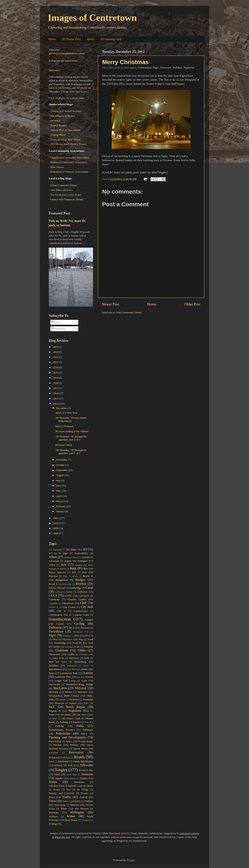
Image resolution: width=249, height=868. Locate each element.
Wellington (77, 812)
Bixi (84, 572)
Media (69, 692)
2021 (56, 362)
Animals (85, 557)
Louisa (72, 681)
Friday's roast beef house (169, 84)
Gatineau (69, 647)
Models (63, 700)
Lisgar (58, 681)
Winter (71, 816)
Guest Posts (58, 658)
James (85, 669)
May (59, 491)
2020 (56, 367)
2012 (56, 404)
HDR (87, 658)
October (61, 465)
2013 (56, 399)
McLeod (81, 688)
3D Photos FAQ (71, 39)
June (59, 486)
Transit (83, 797)
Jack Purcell (73, 669)
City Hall (87, 607)
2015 (56, 388)
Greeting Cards (86, 654)
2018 (56, 378)
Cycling (79, 624)
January (60, 511)
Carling (58, 592)
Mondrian (74, 700)
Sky (91, 770)
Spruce (72, 778)
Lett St (80, 677)
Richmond (54, 758)
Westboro (53, 817)
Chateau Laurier (77, 599)
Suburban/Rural (56, 786)
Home (52, 39)
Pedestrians (63, 734)
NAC (86, 703)
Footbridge (60, 643)
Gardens (56, 647)
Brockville (67, 584)
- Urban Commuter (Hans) (63, 185)
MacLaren (60, 688)
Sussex (57, 790)
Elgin (156, 68)
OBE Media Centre (85, 715)
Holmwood (72, 666)
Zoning (53, 824)
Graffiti (71, 654)
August (60, 475)
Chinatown (68, 603)
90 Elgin (63, 553)
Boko (65, 576)
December (62, 408)
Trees (52, 801)
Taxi (68, 790)
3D (85, 549)
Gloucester (166, 68)
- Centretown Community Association (69, 158)
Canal (89, 588)
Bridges (80, 580)
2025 (56, 347)
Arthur (52, 565)
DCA (72, 628)
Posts (55, 322)
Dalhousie (55, 628)
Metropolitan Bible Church (64, 696)
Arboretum (54, 561)
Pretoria (74, 745)
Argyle (68, 561)
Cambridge (75, 588)
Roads (79, 757)
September (62, 470)
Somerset (87, 774)
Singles (163, 172)
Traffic (67, 797)
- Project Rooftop (58, 125)
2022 (56, 357)
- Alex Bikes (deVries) (61, 190)
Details (126, 833)
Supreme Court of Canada (81, 786)
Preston (58, 745)
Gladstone (62, 650)
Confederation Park (58, 615)
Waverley (54, 812)
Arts (64, 565)
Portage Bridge (86, 741)
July (59, 480)
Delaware (85, 628)
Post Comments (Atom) (129, 312)
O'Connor (66, 715)
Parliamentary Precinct (62, 730)
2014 (56, 393)
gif (78, 647)
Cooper (89, 620)
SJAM (82, 770)
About (90, 39)
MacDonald (54, 684)
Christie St (53, 607)
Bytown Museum (57, 588)
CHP (83, 603)
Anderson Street (71, 557)
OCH (55, 718)
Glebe (82, 650)
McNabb (53, 692)
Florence (67, 639)
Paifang (64, 722)
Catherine (82, 592)
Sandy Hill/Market (83, 761)
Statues (84, 778)
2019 (56, 373)
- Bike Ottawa (56, 167)
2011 (56, 518)
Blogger (131, 860)
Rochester (63, 761)
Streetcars (79, 782)
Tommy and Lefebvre (61, 793)
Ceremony (54, 599)
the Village (83, 790)
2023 (56, 352)
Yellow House (70, 820)
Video (64, 809)
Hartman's (74, 658)
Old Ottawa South (71, 718)
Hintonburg (80, 662)
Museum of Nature (65, 703)
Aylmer (63, 569)
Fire (77, 636)
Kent (51, 673)
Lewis (90, 677)
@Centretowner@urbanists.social (67, 53)
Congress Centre (81, 615)
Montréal (88, 699)
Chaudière (53, 603)
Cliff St (61, 611)
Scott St (71, 765)
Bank (73, 568)
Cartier (69, 592)
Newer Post (111, 304)
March (60, 501)
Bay (86, 569)
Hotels (86, 666)
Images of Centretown (92, 18)
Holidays (178, 68)
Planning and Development (67, 737)
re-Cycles (53, 753)
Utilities (89, 801)
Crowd (60, 624)
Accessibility (81, 553)
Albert (53, 557)
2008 (56, 533)
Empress (67, 636)
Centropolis (84, 596)
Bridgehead (62, 580)
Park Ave (89, 722)
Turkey (66, 801)
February (61, 506)
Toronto (85, 793)
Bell (74, 572)
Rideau (66, 758)
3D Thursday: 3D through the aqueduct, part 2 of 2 (71, 438)
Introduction (55, 669)
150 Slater (71, 549)
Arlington (82, 561)
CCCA (53, 596)
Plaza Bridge (55, 741)
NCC (52, 707)
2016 (56, 383)
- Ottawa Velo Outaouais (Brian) (66, 199)
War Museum (82, 809)
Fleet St (89, 636)
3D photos (82, 88)
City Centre (69, 607)
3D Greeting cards (111, 39)
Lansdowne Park (69, 673)
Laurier (88, 673)
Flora (55, 639)
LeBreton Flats (63, 677)
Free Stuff (88, 643)
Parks (80, 726)
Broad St (53, 584)
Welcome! (54, 70)
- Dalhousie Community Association (68, 162)
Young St (86, 820)
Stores (53, 782)
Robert (52, 761)
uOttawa (76, 801)
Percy (84, 734)
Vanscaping (60, 805)
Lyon (84, 681)
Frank (75, 643)
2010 (56, 523)
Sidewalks (86, 765)
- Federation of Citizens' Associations (69, 172)
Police (69, 741)
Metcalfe (83, 692)
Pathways (88, 730)
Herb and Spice (58, 662)
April (59, 496)
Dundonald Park (81, 632)
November (62, 460)
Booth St (88, 576)
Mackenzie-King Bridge (80, 684)
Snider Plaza (72, 774)
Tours (52, 797)
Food (90, 639)
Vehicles (74, 805)
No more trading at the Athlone (72, 431)
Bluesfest (53, 576)
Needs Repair (75, 707)
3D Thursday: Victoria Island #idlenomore (71, 419)
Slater (57, 774)
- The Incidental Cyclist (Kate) (65, 195)
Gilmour (89, 647)
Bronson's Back (64, 445)
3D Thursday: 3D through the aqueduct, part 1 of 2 (71, 452)
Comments (58, 329)
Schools (58, 765)
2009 (56, 528)
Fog (81, 639)
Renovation (76, 752)
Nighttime (189, 68)
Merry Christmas (125, 62)
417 (51, 553)
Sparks (59, 778)
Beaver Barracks (57, 572)
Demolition (56, 632)
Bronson (81, 584)
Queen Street (80, 749)
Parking (59, 726)
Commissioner (81, 611)
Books (75, 576)
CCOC (69, 596)
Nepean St (55, 711)
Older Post (192, 304)
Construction (145, 68)
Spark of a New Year (66, 413)
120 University (55, 550)
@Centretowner (69, 61)
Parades (77, 722)
